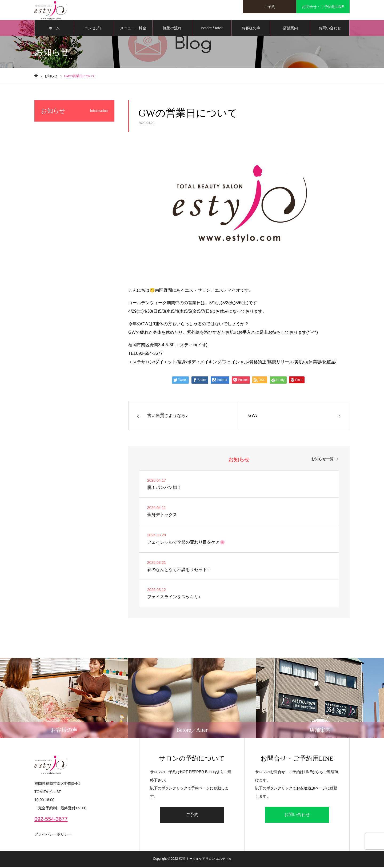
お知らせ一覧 (322, 460)
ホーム (54, 29)
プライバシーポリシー (53, 835)
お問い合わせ (330, 29)
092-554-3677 (51, 820)
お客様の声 (251, 29)
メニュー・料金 (133, 29)
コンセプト (94, 29)
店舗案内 (290, 29)
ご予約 (192, 816)
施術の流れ (172, 29)
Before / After (212, 29)
